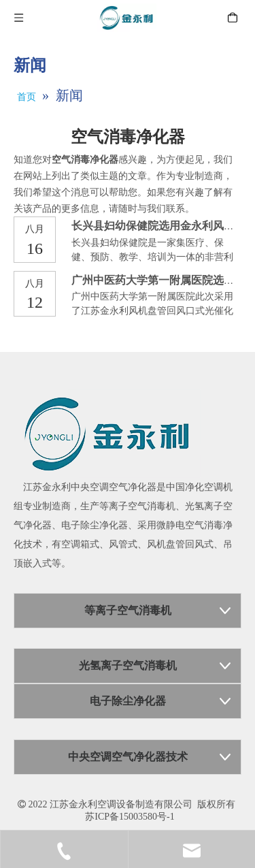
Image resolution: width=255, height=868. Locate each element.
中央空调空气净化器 (114, 487)
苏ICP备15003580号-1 (130, 817)
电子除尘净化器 (95, 525)
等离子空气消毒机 (137, 506)
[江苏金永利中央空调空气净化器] (107, 434)
